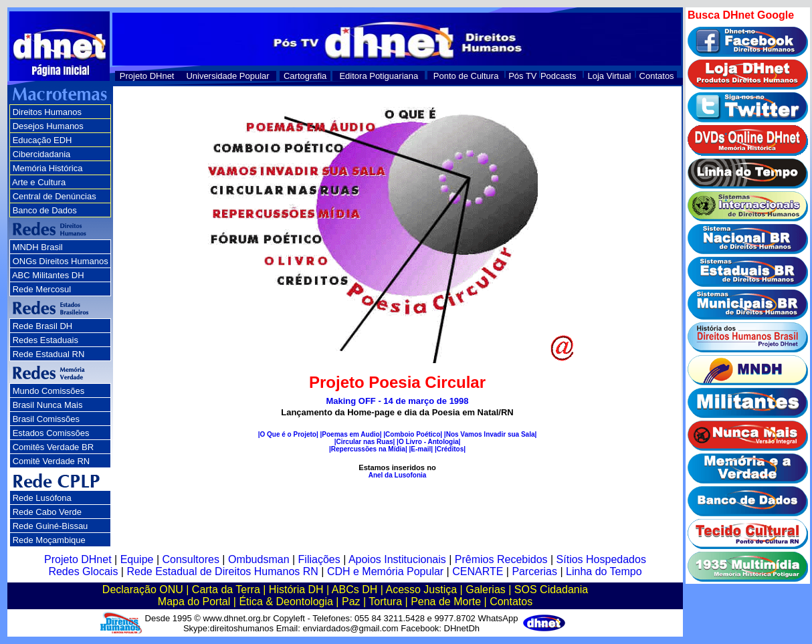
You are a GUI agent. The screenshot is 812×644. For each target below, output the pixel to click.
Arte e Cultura (39, 182)
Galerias (486, 589)
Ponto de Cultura (466, 76)
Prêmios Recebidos (501, 559)
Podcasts (558, 76)
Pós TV (522, 76)
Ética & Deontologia (286, 602)
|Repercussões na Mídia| (368, 449)
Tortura (385, 602)
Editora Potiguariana (379, 76)
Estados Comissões (51, 433)
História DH (296, 589)
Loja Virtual (610, 76)
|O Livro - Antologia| (428, 442)
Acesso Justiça (421, 589)
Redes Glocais (83, 571)
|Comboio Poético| (413, 434)
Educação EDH (42, 140)
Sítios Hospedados (601, 559)
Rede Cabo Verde (47, 512)
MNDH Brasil (38, 247)
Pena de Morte (446, 602)
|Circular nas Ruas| (365, 442)
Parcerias (534, 571)
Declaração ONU (143, 589)
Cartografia (305, 76)
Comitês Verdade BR (53, 447)
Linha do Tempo (604, 571)
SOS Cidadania (551, 589)
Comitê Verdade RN (52, 461)
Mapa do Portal (194, 602)
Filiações (319, 559)
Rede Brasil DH (43, 326)
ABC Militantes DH (48, 275)
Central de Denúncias (55, 196)
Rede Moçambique (49, 540)
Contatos (657, 76)
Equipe (137, 559)
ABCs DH (354, 589)
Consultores (191, 559)
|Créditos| (450, 449)
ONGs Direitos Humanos (61, 261)
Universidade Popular (227, 76)
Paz (351, 602)
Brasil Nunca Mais (48, 405)
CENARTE (478, 571)
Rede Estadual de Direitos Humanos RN (222, 571)
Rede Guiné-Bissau (50, 526)
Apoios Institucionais (397, 559)
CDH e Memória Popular (385, 571)
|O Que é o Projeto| (288, 434)
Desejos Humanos (48, 126)
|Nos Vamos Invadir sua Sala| (490, 434)
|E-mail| (421, 449)
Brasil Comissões (46, 419)
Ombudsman (259, 559)
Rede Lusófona (42, 498)
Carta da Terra (226, 589)
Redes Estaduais (45, 340)
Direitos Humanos (47, 112)
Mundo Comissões (49, 391)
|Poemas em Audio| (351, 434)
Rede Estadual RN (49, 354)
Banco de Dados (45, 210)
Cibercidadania (42, 154)
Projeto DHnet (147, 76)
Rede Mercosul (42, 289)
